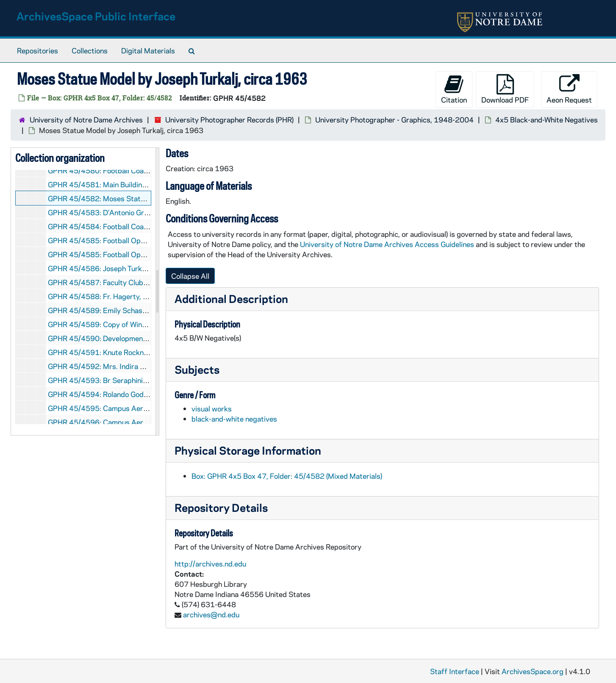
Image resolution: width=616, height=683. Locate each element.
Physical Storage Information (248, 450)
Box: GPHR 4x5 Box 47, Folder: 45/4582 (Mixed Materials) (287, 476)
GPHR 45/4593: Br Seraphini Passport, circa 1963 (131, 380)
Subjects (197, 369)
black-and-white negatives (234, 419)
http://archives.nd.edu (210, 564)
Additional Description (231, 298)
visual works (212, 408)
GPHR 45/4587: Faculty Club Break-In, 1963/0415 (132, 282)
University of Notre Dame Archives (86, 119)
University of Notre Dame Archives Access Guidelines (388, 244)
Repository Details (221, 507)
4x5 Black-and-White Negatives (547, 119)
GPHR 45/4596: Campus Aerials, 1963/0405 (123, 422)
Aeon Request (569, 89)
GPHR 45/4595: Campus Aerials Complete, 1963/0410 (139, 408)
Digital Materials (148, 50)
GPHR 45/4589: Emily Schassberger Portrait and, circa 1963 (148, 310)
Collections (90, 50)
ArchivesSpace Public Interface (96, 16)
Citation (454, 89)
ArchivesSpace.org (533, 671)
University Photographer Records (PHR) (229, 119)
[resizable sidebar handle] (157, 292)
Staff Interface (455, 671)
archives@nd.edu (211, 614)
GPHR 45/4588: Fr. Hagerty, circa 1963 (114, 296)
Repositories (37, 50)
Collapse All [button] (190, 276)
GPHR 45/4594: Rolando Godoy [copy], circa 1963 (130, 394)
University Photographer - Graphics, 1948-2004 (394, 119)
